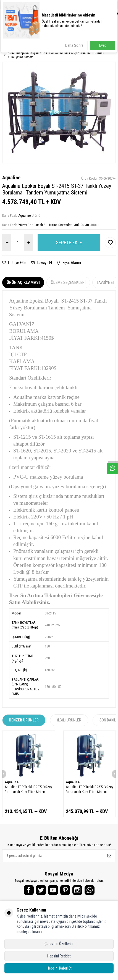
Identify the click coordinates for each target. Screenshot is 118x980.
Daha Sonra (74, 45)
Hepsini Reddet (59, 956)
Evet (103, 45)
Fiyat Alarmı (69, 263)
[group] (59, 112)
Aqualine (11, 178)
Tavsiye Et (41, 263)
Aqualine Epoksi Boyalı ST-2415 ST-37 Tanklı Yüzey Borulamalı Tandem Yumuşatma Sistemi (56, 55)
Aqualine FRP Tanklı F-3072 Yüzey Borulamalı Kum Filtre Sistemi (28, 789)
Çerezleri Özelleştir (59, 944)
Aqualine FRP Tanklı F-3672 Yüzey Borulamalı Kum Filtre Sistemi (89, 789)
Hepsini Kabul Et (59, 968)
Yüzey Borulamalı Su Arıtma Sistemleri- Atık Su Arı (54, 225)
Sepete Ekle (69, 242)
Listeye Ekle (14, 263)
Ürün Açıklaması (23, 282)
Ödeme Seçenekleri (68, 282)
